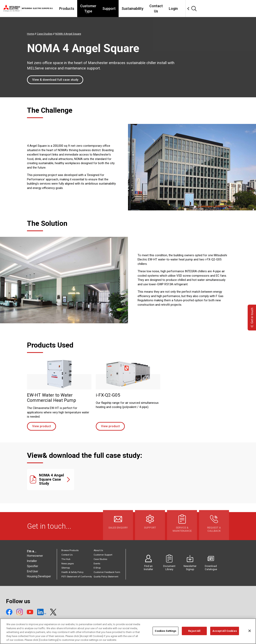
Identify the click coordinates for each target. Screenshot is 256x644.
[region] (128, 631)
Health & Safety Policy (72, 572)
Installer (32, 561)
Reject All (194, 631)
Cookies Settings (165, 631)
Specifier (33, 566)
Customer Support (103, 555)
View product (42, 426)
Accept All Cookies (224, 631)
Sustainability (156, 9)
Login (202, 9)
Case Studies (100, 559)
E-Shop (97, 568)
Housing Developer (39, 576)
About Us (98, 550)
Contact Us (182, 9)
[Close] (250, 631)
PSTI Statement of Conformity (77, 577)
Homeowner (35, 556)
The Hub (66, 559)
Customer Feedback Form (107, 572)
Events (97, 564)
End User (33, 571)
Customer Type (108, 9)
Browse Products (70, 550)
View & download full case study (55, 80)
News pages (68, 564)
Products (82, 9)
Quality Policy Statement (106, 577)
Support (133, 9)
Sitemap (66, 568)
